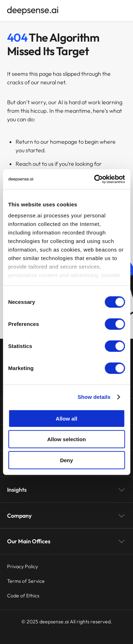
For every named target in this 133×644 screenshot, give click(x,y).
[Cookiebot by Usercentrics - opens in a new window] (95, 179)
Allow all (66, 418)
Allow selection (66, 439)
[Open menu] (122, 11)
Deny (66, 460)
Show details (94, 397)
